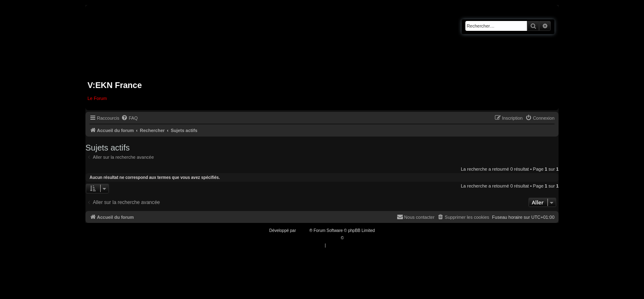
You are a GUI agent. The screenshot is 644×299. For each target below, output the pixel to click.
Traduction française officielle (313, 238)
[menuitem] (129, 118)
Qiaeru (351, 238)
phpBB (303, 231)
